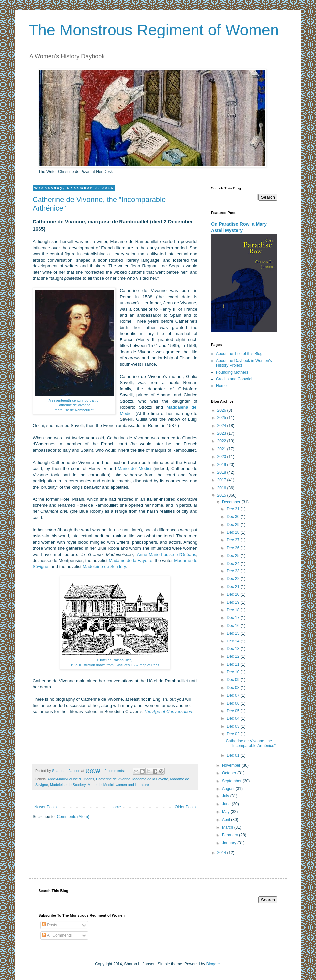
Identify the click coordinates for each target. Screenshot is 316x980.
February (231, 835)
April (227, 820)
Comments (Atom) (73, 817)
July (226, 796)
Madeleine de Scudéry (104, 567)
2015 (222, 495)
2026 (222, 410)
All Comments (57, 935)
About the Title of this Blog (239, 354)
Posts (50, 925)
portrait (90, 400)
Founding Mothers (232, 372)
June (227, 804)
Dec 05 (234, 711)
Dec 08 (234, 688)
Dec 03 (234, 726)
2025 (222, 418)
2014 (222, 853)
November (232, 765)
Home (116, 807)
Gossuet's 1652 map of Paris (137, 665)
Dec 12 (234, 656)
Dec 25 (234, 556)
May (226, 812)
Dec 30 (234, 517)
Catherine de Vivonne (113, 779)
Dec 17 (234, 618)
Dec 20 (234, 594)
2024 (222, 426)
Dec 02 (234, 734)
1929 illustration (83, 665)
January (230, 843)
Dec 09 (234, 680)
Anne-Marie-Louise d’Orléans (167, 554)
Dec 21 (234, 587)
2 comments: (115, 771)
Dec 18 (234, 610)
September (232, 781)
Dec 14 (234, 641)
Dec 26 (234, 548)
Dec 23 (234, 571)
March (228, 827)
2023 (222, 433)
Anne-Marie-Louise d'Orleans (71, 779)
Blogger (213, 964)
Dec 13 (234, 649)
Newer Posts (45, 807)
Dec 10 (234, 672)
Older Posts (185, 807)
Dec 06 (234, 703)
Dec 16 (234, 626)
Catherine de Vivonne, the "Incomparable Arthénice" (251, 743)
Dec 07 (234, 695)
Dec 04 (234, 718)
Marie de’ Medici (135, 468)
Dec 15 (234, 633)
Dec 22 (234, 579)
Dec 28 (234, 532)
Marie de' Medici (101, 785)
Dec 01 (234, 755)
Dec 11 (234, 664)
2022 (222, 441)
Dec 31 (234, 509)
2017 (222, 480)
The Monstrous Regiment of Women (154, 30)
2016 (222, 488)
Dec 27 (234, 540)
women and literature (132, 785)
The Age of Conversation (168, 711)
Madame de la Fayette (130, 560)
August (229, 789)
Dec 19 (234, 602)
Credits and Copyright (235, 379)
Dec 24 (234, 564)
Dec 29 (234, 525)
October (230, 773)
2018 (222, 472)
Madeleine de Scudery (68, 785)
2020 (222, 457)
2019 (222, 465)
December (232, 502)
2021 (222, 449)
